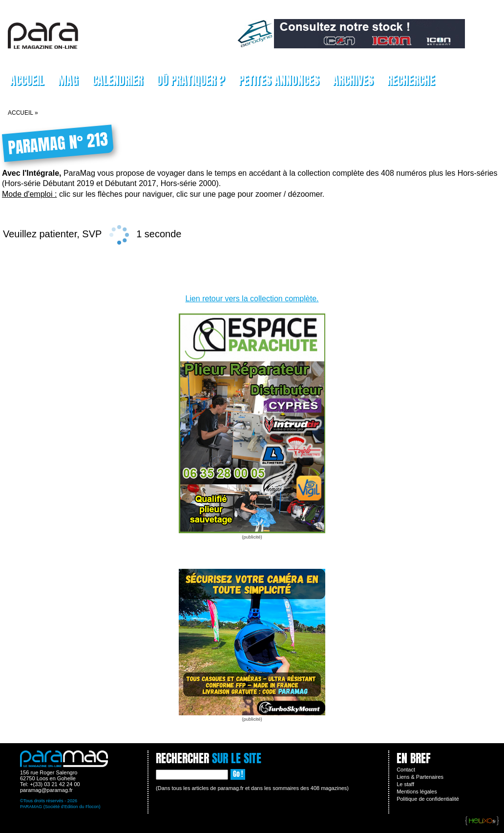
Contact (406, 770)
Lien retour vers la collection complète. (252, 299)
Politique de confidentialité (428, 799)
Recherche (411, 80)
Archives (353, 80)
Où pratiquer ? (190, 80)
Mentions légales (417, 791)
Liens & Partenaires (420, 777)
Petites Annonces (279, 80)
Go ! (238, 774)
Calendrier (117, 80)
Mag (68, 80)
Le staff (405, 784)
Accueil (27, 80)
